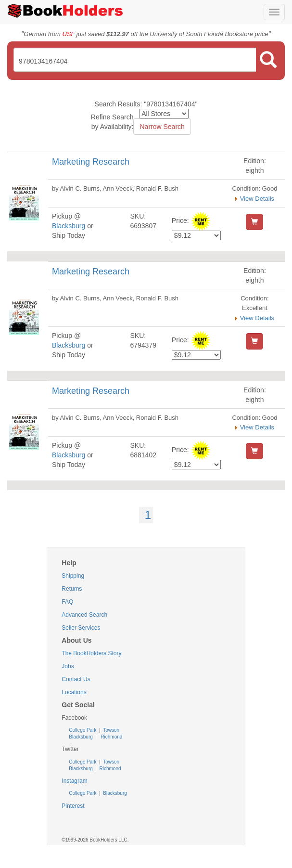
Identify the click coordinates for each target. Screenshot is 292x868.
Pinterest (73, 806)
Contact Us (76, 679)
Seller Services (81, 628)
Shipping (73, 576)
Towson (111, 730)
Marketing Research (91, 162)
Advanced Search (84, 615)
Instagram (74, 781)
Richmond (111, 737)
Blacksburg (69, 226)
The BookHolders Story (91, 653)
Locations (74, 692)
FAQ (67, 602)
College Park (83, 730)
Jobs (68, 666)
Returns (72, 589)
